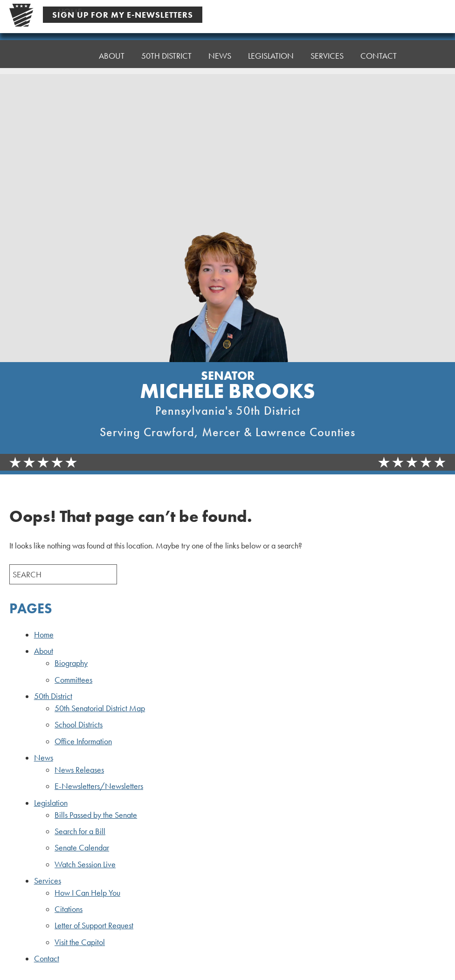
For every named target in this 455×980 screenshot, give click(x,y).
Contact (379, 48)
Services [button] (327, 50)
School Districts (79, 725)
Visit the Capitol (80, 942)
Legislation (51, 803)
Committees (73, 680)
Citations (69, 909)
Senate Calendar (82, 848)
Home (70, 56)
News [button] (220, 55)
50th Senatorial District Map (100, 708)
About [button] (112, 56)
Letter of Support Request (94, 925)
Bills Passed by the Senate (96, 815)
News (44, 758)
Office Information (83, 741)
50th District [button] (166, 56)
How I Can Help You (87, 893)
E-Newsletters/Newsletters (99, 786)
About (44, 651)
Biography (71, 663)
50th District (53, 696)
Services (48, 881)
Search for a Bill (80, 831)
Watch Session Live (85, 864)
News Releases (79, 770)
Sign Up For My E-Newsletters (123, 15)
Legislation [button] (271, 52)
